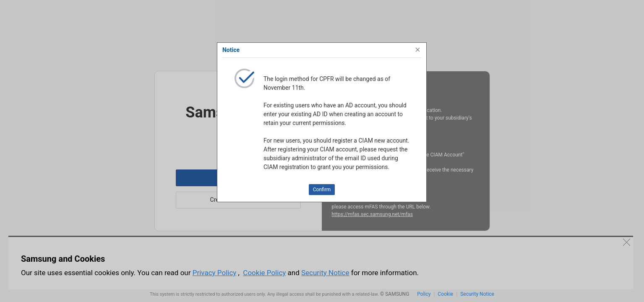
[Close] (418, 50)
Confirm (322, 190)
